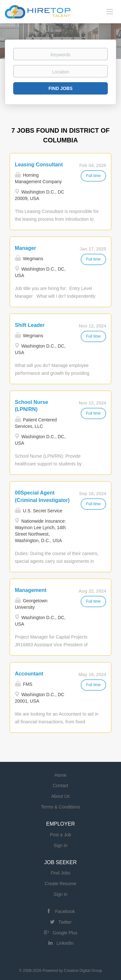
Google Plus (65, 933)
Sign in (60, 845)
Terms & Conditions (60, 807)
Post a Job (60, 835)
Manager (25, 248)
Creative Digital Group (83, 971)
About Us (61, 796)
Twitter (65, 922)
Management (31, 590)
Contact (60, 785)
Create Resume (60, 884)
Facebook (65, 911)
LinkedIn (65, 943)
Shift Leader (30, 325)
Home (60, 775)
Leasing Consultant (39, 165)
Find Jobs (60, 88)
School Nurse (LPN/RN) (31, 406)
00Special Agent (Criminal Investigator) (42, 496)
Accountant (29, 674)
